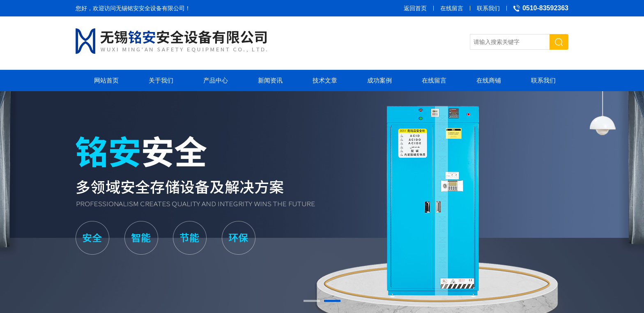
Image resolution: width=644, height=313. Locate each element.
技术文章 (325, 80)
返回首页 (415, 8)
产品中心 (216, 80)
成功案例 (379, 80)
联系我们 (488, 8)
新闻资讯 (270, 80)
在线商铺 (489, 80)
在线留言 (452, 8)
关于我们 (161, 80)
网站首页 (106, 80)
